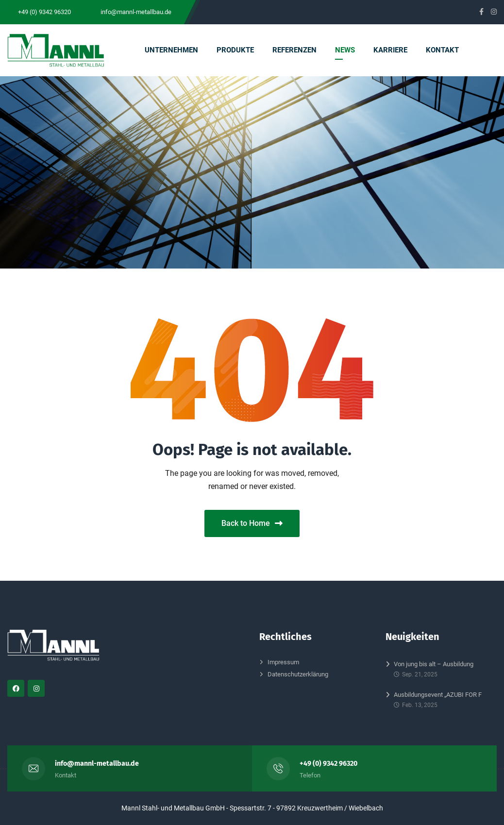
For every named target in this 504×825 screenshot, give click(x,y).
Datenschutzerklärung (298, 674)
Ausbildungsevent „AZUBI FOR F (438, 695)
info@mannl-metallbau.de (97, 764)
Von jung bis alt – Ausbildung (434, 664)
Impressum (283, 662)
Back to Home (252, 523)
